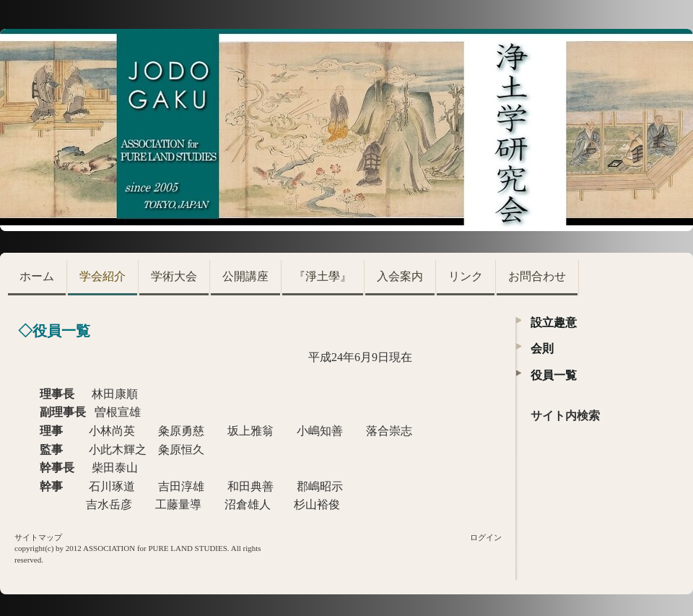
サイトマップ (38, 537)
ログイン (486, 537)
